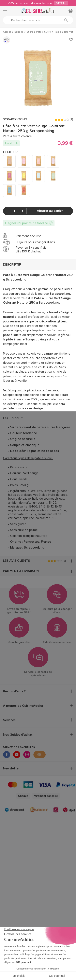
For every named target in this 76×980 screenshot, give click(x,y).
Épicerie (19, 32)
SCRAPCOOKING (15, 119)
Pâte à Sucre (44, 32)
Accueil (7, 32)
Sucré (30, 32)
